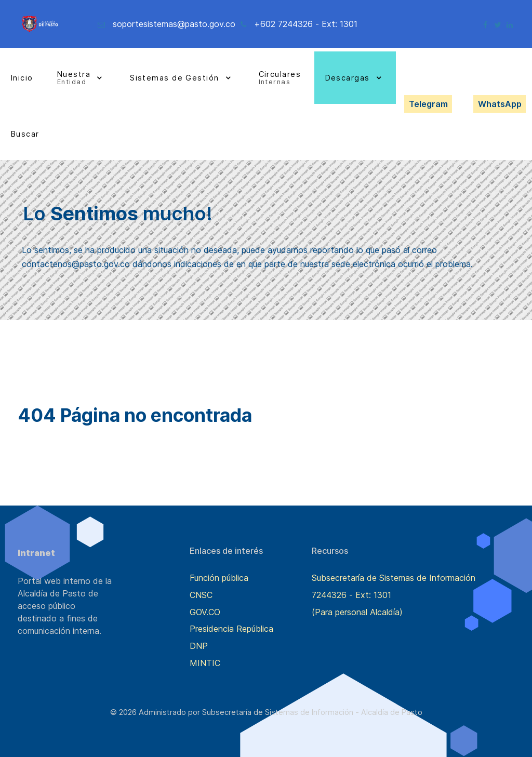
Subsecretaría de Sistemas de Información (394, 578)
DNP (199, 646)
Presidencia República (231, 629)
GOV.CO (205, 612)
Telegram (428, 104)
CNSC (201, 595)
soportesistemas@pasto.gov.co (174, 24)
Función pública (219, 578)
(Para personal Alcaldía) (357, 612)
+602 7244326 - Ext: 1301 (306, 24)
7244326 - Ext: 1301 (351, 595)
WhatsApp (500, 104)
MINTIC (205, 663)
